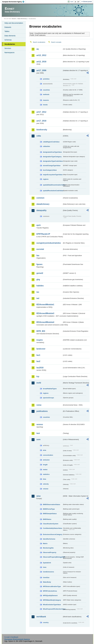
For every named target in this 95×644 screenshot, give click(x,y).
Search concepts (56, 42)
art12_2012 (41, 55)
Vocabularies (10, 44)
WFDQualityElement (50, 596)
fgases (39, 264)
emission (46, 460)
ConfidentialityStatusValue (52, 528)
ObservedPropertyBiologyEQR (53, 557)
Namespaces (9, 52)
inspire (39, 340)
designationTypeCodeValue (53, 161)
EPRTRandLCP (43, 234)
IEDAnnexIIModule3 (45, 313)
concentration (48, 455)
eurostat (40, 249)
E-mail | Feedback (11, 637)
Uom (45, 567)
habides (40, 286)
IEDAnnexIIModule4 (45, 322)
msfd (39, 383)
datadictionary (43, 204)
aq (38, 49)
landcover (41, 349)
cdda (39, 136)
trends (45, 105)
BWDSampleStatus (50, 514)
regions (46, 179)
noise (39, 405)
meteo (45, 470)
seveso (40, 424)
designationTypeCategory (52, 157)
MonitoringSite (48, 548)
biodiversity (42, 130)
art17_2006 (41, 70)
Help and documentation (14, 23)
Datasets (8, 27)
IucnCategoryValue (50, 170)
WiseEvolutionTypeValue (52, 605)
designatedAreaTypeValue (52, 152)
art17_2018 (41, 121)
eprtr (39, 225)
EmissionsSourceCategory (53, 534)
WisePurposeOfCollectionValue (53, 609)
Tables (7, 31)
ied (38, 298)
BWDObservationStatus (51, 504)
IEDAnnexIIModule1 (45, 305)
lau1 (38, 355)
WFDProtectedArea (50, 591)
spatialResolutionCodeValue (53, 191)
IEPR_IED (41, 331)
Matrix (45, 543)
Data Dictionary (22, 19)
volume (46, 489)
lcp (38, 376)
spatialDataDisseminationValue (53, 185)
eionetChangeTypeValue (52, 166)
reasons (46, 100)
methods (46, 94)
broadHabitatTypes (50, 389)
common (40, 198)
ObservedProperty (50, 552)
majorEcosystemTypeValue (53, 175)
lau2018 (40, 368)
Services (8, 48)
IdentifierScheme (49, 539)
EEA (14, 2)
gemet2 (40, 273)
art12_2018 (41, 62)
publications (42, 411)
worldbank (41, 617)
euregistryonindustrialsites (49, 243)
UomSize (46, 577)
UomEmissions (48, 572)
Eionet (14, 19)
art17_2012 (41, 112)
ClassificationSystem (51, 524)
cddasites (46, 146)
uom (38, 439)
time (44, 479)
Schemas (8, 40)
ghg (38, 279)
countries (46, 90)
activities (46, 79)
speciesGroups (48, 398)
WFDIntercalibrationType (52, 586)
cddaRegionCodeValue (51, 142)
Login (72, 2)
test (38, 433)
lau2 (38, 361)
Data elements (10, 36)
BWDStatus (47, 519)
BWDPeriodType (49, 509)
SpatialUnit (47, 563)
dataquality (41, 210)
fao (38, 255)
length (45, 465)
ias (38, 292)
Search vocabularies (39, 42)
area (44, 450)
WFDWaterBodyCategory (52, 600)
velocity (46, 484)
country (46, 622)
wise (38, 496)
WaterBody (47, 582)
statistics (46, 474)
